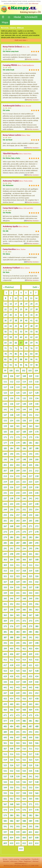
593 (18, 826)
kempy (5, 859)
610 (12, 843)
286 (12, 543)
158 (37, 421)
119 (18, 387)
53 (21, 332)
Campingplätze (25, 859)
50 (5, 332)
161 (18, 426)
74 (21, 348)
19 (26, 304)
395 (18, 643)
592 (12, 826)
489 (5, 732)
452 (37, 693)
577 (30, 810)
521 (18, 760)
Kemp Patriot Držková (12, 47)
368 (37, 615)
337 (30, 587)
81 (21, 354)
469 (30, 710)
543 (5, 782)
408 (24, 654)
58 (11, 337)
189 (5, 454)
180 (24, 443)
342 (24, 593)
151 (30, 415)
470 (37, 710)
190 (12, 454)
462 (24, 704)
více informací (33, 4)
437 (18, 682)
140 (37, 404)
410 (37, 654)
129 (5, 398)
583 (30, 815)
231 (5, 493)
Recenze (6, 861)
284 (37, 537)
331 (30, 582)
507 (5, 749)
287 (18, 543)
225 (5, 487)
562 (12, 799)
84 (37, 354)
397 (30, 643)
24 (16, 309)
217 (30, 476)
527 (18, 765)
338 (37, 587)
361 (30, 610)
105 (5, 376)
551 (18, 788)
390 (24, 637)
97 (31, 365)
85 (5, 359)
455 (18, 699)
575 (18, 810)
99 (5, 371)
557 (18, 793)
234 (24, 493)
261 (5, 521)
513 (5, 754)
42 (37, 320)
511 (30, 749)
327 (5, 582)
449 (18, 693)
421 (30, 665)
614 (37, 843)
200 (37, 459)
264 (24, 521)
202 (12, 465)
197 (18, 459)
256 (12, 515)
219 (5, 482)
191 (18, 454)
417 (5, 665)
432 (24, 676)
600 (24, 832)
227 (18, 487)
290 (37, 543)
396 (24, 643)
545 (18, 782)
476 (37, 715)
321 (5, 576)
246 (24, 504)
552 (24, 788)
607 (30, 838)
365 (18, 615)
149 (18, 415)
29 (5, 315)
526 (12, 765)
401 (18, 649)
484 (12, 726)
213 (5, 476)
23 (11, 309)
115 (30, 382)
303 (5, 560)
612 (24, 843)
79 (11, 354)
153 (5, 421)
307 (30, 560)
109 (30, 376)
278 (37, 532)
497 (18, 737)
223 (30, 482)
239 (18, 498)
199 (30, 459)
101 (17, 371)
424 (12, 671)
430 (12, 676)
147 (5, 415)
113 (18, 382)
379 (30, 626)
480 (24, 721)
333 (5, 587)
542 (37, 776)
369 (5, 621)
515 (18, 754)
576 (24, 810)
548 (37, 782)
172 (12, 437)
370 (12, 621)
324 (24, 576)
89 (26, 359)
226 (12, 487)
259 (30, 515)
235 (30, 493)
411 (5, 660)
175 (30, 437)
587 (18, 821)
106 (12, 376)
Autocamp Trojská (11, 181)
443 (18, 687)
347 (18, 598)
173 (18, 437)
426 (24, 671)
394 (12, 643)
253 (30, 510)
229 (30, 487)
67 (21, 343)
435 (5, 682)
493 (30, 732)
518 (37, 754)
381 (5, 632)
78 (5, 354)
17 (16, 304)
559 (30, 793)
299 (18, 554)
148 (12, 415)
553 (30, 788)
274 (12, 532)
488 (37, 726)
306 (24, 560)
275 (18, 532)
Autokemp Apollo (11, 226)
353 (18, 604)
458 (37, 699)
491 (18, 732)
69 (31, 343)
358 (12, 610)
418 (12, 665)
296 (37, 548)
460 (12, 704)
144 (24, 409)
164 (37, 426)
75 (26, 348)
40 (26, 320)
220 (12, 482)
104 (36, 371)
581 (18, 815)
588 (24, 821)
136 (12, 404)
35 (37, 315)
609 (5, 843)
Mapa (5, 22)
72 (11, 348)
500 (37, 737)
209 (18, 471)
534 (24, 771)
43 (5, 326)
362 (37, 610)
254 (37, 510)
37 (11, 320)
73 (16, 348)
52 (16, 332)
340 (12, 593)
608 (37, 838)
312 (24, 565)
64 (5, 343)
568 (12, 804)
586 (12, 821)
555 (5, 793)
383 (18, 632)
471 (5, 715)
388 (12, 637)
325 (30, 576)
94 (16, 365)
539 (18, 776)
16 (11, 304)
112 (12, 382)
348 (24, 598)
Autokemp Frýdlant (11, 268)
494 (37, 732)
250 (12, 510)
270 (24, 526)
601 (30, 832)
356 (37, 604)
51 (11, 332)
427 (30, 671)
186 (24, 448)
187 (30, 448)
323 (18, 576)
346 (12, 598)
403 (30, 649)
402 (24, 649)
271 (30, 526)
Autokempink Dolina (12, 106)
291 (5, 548)
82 (26, 354)
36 (5, 320)
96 (26, 365)
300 (24, 554)
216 (24, 476)
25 (21, 309)
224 (37, 482)
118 (12, 387)
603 (5, 838)
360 (24, 610)
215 (18, 476)
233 (18, 493)
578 (37, 810)
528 (24, 765)
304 (12, 560)
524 (37, 760)
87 (16, 359)
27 (31, 309)
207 (5, 471)
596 (37, 826)
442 (12, 687)
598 (12, 832)
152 (37, 415)
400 (12, 649)
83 (31, 354)
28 (37, 309)
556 (12, 793)
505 (30, 743)
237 (5, 498)
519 (5, 760)
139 (30, 404)
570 (24, 804)
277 (30, 532)
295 (30, 548)
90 (31, 359)
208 (12, 471)
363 (5, 615)
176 (37, 437)
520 (12, 760)
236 (37, 493)
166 (12, 432)
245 (18, 504)
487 (30, 726)
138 (24, 404)
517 (30, 754)
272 (37, 526)
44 (11, 326)
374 (37, 621)
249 (5, 510)
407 (18, 654)
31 (16, 315)
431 (18, 676)
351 (5, 604)
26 (26, 309)
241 (30, 498)
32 (21, 315)
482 (37, 721)
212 (37, 471)
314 (37, 565)
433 (30, 676)
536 (37, 771)
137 (18, 404)
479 (18, 721)
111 (5, 382)
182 (37, 443)
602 (37, 832)
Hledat (17, 17)
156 (24, 421)
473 (18, 715)
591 (5, 826)
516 (24, 754)
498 (24, 737)
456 (24, 699)
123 (5, 393)
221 (18, 482)
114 (24, 382)
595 (30, 826)
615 (21, 849)
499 (30, 737)
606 (24, 838)
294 (24, 548)
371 (18, 621)
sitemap (35, 861)
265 (30, 521)
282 (24, 537)
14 (36, 298)
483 (5, 726)
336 (24, 587)
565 (30, 799)
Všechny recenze (32, 59)
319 (30, 571)
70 (37, 343)
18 (21, 304)
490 (12, 732)
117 (5, 387)
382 (12, 632)
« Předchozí (9, 287)
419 (18, 665)
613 (30, 843)
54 (26, 332)
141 (5, 409)
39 (21, 320)
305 (18, 560)
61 (26, 337)
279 (5, 537)
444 (24, 687)
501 (5, 743)
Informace (14, 861)
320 (37, 571)
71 (5, 348)
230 (37, 487)
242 (37, 498)
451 (30, 693)
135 (5, 404)
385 (30, 632)
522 (24, 760)
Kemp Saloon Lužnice (12, 135)
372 (24, 621)
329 (18, 582)
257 (18, 515)
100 (11, 371)
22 (5, 309)
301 (30, 554)
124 (12, 393)
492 (24, 732)
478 (12, 721)
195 (5, 459)
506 (37, 743)
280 (12, 537)
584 (37, 815)
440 (37, 682)
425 (18, 671)
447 (5, 693)
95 (21, 365)
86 (11, 359)
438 (24, 682)
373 (30, 621)
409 (30, 654)
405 (5, 654)
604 (12, 838)
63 (37, 337)
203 (18, 465)
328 (12, 582)
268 (12, 526)
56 (37, 332)
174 (24, 437)
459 (5, 704)
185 (18, 448)
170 (37, 432)
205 (30, 465)
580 (12, 815)
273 (5, 532)
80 (16, 354)
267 (5, 526)
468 (24, 710)
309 (5, 565)
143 (18, 409)
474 (24, 715)
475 (30, 715)
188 (37, 448)
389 (18, 637)
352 (12, 604)
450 (24, 693)
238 (12, 498)
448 (12, 693)
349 (30, 598)
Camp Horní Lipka (11, 208)
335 (18, 587)
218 (37, 476)
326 (37, 576)
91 (37, 359)
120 (24, 387)
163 (30, 426)
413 (18, 660)
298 (12, 554)
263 (18, 521)
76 (31, 348)
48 (31, 326)
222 (24, 482)
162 (24, 426)
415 (30, 660)
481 (30, 721)
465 (5, 710)
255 (5, 515)
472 (12, 715)
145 (30, 409)
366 (24, 615)
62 (31, 337)
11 (21, 298)
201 (5, 465)
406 (12, 654)
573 (5, 810)
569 (18, 804)
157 (30, 421)
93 (11, 365)
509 (18, 749)
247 (30, 504)
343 (30, 593)
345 (5, 598)
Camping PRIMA (10, 65)
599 (18, 832)
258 (24, 515)
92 (5, 365)
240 (24, 498)
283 (30, 537)
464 (37, 704)
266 (37, 521)
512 (37, 749)
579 (5, 815)
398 (37, 643)
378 (24, 626)
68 (26, 343)
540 (24, 776)
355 (30, 604)
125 (18, 393)
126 (24, 393)
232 (12, 493)
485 (18, 726)
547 (30, 782)
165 (5, 432)
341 (18, 593)
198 (24, 459)
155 (18, 421)
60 (21, 337)
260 (37, 515)
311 (18, 565)
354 (24, 604)
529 (30, 765)
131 (18, 398)
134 (37, 398)
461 (18, 704)
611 (18, 843)
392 (37, 637)
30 (11, 315)
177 (5, 443)
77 (37, 348)
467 (18, 710)
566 (37, 799)
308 (37, 560)
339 (5, 593)
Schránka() (31, 17)
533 (18, 771)
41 (31, 320)
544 (12, 782)
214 (12, 476)
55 (31, 332)
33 (26, 315)
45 (16, 326)
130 (12, 398)
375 (5, 626)
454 (12, 699)
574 (12, 810)
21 (37, 304)
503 (18, 743)
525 (5, 765)
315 (5, 571)
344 (37, 593)
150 (24, 415)
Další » (36, 287)
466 (12, 710)
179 (18, 443)
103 (30, 371)
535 (30, 771)
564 (24, 799)
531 (5, 771)
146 (37, 409)
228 (24, 487)
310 (12, 565)
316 (12, 571)
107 (18, 376)
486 (24, 726)
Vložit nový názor (21, 40)
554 (37, 788)
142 (12, 409)
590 (37, 821)
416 (37, 660)
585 (5, 821)
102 (24, 371)
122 (37, 387)
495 (5, 737)
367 (30, 615)
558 (24, 793)
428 (37, 671)
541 (30, 776)
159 (5, 426)
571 (30, 804)
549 (5, 788)
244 (12, 504)
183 (5, 448)
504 (24, 743)
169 (30, 432)
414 (24, 660)
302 (37, 554)
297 (5, 554)
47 (26, 326)
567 (5, 804)
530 (37, 765)
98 (37, 365)
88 (21, 359)
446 (37, 687)
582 (24, 815)
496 (12, 737)
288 (24, 543)
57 (5, 337)
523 (30, 760)
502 (12, 743)
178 (12, 443)
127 (30, 393)
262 (12, 521)
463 (30, 704)
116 (37, 382)
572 (37, 804)
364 (12, 615)
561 (5, 799)
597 (5, 832)
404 (37, 649)
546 (24, 782)
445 (30, 687)
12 (26, 298)
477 (5, 721)
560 (37, 793)
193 (30, 454)
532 (12, 771)
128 (37, 393)
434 (37, 676)
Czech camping (14, 859)
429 (5, 676)
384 (24, 632)
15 (5, 304)
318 (24, 571)
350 (37, 598)
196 (12, 459)
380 (37, 626)
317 (18, 571)
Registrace (28, 861)
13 (31, 298)
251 (18, 510)
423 (5, 671)
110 (37, 376)
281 (18, 537)
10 (16, 298)
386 (37, 632)
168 (24, 432)
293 (18, 548)
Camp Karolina (9, 249)
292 (12, 548)
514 (12, 754)
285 (5, 543)
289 (30, 543)
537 (5, 776)
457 (30, 699)
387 (5, 637)
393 (5, 643)
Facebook (35, 859)
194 (37, 454)
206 (37, 465)
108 (24, 376)
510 (24, 749)
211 (30, 471)
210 (24, 471)
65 (11, 343)
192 (24, 454)
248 (37, 504)
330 (24, 582)
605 (18, 838)
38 (16, 320)
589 (30, 821)
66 (16, 343)
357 (5, 610)
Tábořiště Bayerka (11, 153)
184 (12, 448)
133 (30, 398)
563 (18, 799)
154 (12, 421)
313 (30, 565)
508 (12, 749)
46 (21, 326)
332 (37, 582)
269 (18, 526)
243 (5, 504)
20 (31, 304)
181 (30, 443)
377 (18, 626)
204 (24, 465)
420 (24, 665)
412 (12, 660)
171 (5, 437)
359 (18, 610)
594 (24, 826)
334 (12, 587)
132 (24, 398)
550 (12, 788)
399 (5, 649)
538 (12, 776)
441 (5, 687)
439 (30, 682)
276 (24, 532)
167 (18, 432)
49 (37, 326)
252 (24, 510)
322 (12, 576)
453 (5, 699)
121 (30, 387)
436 (12, 682)
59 (16, 337)
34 (31, 315)
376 (12, 626)
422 (37, 665)
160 (12, 426)
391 (30, 637)
